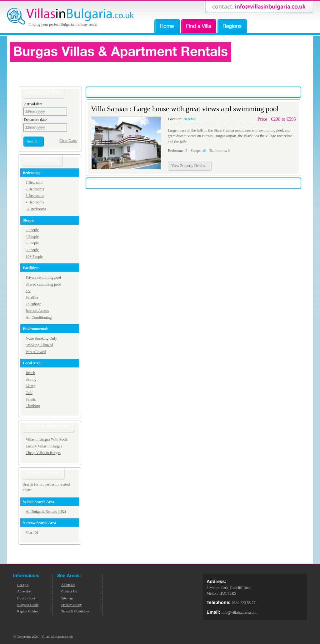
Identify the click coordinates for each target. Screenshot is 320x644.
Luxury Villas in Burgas (44, 446)
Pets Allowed (36, 352)
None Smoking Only (41, 338)
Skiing (31, 386)
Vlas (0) (32, 532)
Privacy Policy (71, 605)
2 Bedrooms (35, 189)
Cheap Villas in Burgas (43, 453)
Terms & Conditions (75, 611)
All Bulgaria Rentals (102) (46, 512)
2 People (32, 230)
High (281, 92)
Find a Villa (199, 26)
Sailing (31, 379)
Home (167, 26)
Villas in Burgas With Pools (47, 439)
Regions (232, 26)
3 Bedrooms (35, 196)
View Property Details (188, 166)
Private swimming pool (43, 277)
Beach (30, 373)
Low (295, 92)
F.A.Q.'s (23, 585)
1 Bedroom (34, 182)
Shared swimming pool (43, 284)
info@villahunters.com (239, 612)
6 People (32, 243)
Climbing (33, 406)
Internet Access (37, 311)
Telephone (33, 304)
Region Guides (27, 611)
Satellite (32, 297)
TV (28, 291)
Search (32, 141)
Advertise (24, 591)
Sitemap (67, 598)
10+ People (34, 257)
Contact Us (69, 591)
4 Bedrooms (35, 202)
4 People (32, 237)
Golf (29, 393)
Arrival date (33, 104)
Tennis (31, 399)
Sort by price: (264, 92)
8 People (32, 250)
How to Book (27, 598)
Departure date (35, 120)
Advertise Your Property (281, 26)
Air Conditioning (39, 317)
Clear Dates (68, 141)
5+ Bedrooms (36, 209)
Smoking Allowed (39, 345)
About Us (68, 585)
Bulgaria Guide (28, 605)
